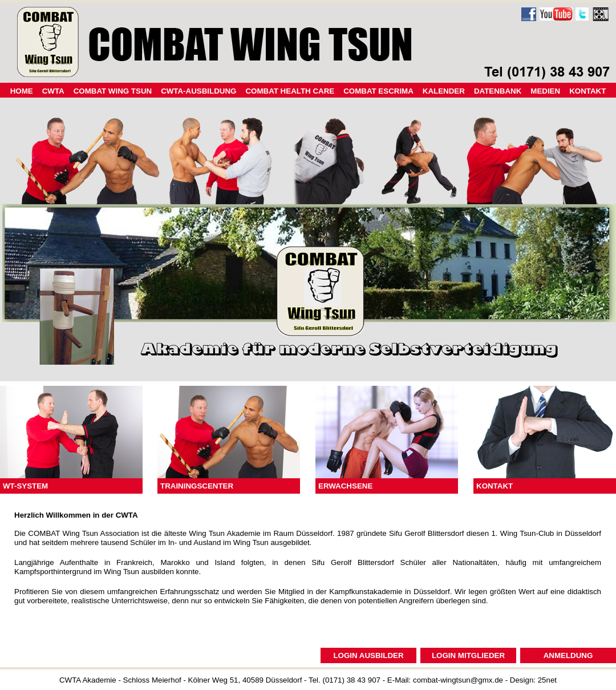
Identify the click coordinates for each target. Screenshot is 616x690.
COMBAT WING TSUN (113, 91)
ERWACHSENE (345, 486)
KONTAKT (495, 486)
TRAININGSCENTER (197, 486)
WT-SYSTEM (25, 486)
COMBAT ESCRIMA (378, 91)
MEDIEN (545, 91)
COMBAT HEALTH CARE (290, 91)
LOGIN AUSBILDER (368, 655)
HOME (22, 91)
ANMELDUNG (568, 655)
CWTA (53, 91)
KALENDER (444, 91)
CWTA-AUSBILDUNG (198, 91)
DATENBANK (498, 91)
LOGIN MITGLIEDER (468, 655)
